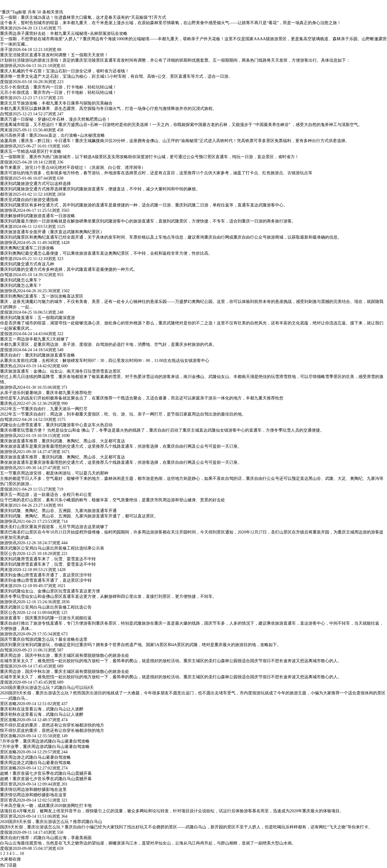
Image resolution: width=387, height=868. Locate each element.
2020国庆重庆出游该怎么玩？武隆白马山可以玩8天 (47, 688)
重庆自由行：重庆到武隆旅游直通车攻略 (38, 355)
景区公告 (8, 554)
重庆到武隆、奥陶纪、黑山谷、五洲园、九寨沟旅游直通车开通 (58, 511)
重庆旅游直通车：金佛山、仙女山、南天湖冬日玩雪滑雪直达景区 (60, 371)
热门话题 (8, 865)
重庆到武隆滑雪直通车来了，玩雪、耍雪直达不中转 (48, 559)
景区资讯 (8, 784)
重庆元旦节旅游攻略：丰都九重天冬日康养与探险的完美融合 (56, 103)
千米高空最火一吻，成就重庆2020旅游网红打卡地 (46, 806)
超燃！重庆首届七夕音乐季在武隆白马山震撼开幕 (46, 773)
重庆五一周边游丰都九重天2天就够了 (34, 339)
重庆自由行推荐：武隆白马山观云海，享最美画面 (46, 838)
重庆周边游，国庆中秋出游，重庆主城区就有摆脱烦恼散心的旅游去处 (65, 655)
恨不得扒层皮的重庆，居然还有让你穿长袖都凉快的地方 (52, 725)
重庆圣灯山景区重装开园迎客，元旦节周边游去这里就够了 (54, 527)
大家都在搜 (10, 859)
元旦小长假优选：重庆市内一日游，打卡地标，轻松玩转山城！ (58, 87)
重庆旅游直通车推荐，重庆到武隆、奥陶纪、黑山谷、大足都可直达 (63, 441)
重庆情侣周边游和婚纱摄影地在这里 (33, 790)
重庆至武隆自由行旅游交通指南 (29, 200)
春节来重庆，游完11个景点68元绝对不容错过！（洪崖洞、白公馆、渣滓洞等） (73, 168)
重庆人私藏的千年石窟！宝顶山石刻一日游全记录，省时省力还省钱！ (65, 71)
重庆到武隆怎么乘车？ (21, 280)
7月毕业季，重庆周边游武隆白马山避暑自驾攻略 (45, 741)
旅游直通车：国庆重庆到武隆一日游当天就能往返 (46, 618)
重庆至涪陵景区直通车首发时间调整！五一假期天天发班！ (54, 55)
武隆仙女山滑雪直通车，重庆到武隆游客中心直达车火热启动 (56, 425)
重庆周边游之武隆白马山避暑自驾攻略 (35, 757)
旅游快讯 (8, 66)
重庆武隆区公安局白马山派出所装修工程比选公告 (46, 607)
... (17, 854)
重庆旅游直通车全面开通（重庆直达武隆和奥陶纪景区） (52, 232)
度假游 (6, 82)
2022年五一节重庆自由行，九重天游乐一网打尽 (44, 409)
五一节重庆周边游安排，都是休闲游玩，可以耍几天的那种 (54, 473)
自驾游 (6, 114)
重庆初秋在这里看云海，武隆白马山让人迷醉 (42, 709)
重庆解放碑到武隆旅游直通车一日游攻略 (38, 216)
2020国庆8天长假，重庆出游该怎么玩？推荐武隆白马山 (51, 822)
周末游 (6, 28)
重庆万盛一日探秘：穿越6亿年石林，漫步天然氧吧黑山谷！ (55, 119)
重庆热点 (8, 366)
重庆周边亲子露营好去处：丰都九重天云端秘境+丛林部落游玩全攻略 (64, 34)
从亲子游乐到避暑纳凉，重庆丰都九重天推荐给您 (46, 393)
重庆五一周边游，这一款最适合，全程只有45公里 (46, 495)
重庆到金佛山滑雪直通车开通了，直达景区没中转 (46, 575)
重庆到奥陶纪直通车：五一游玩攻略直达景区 (42, 296)
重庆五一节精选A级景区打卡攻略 (31, 151)
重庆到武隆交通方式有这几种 (27, 264)
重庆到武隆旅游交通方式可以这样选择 (35, 184)
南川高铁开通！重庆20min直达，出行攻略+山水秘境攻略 (52, 135)
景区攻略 (8, 704)
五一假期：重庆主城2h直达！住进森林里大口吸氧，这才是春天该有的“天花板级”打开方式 (83, 17)
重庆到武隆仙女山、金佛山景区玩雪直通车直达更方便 (50, 591)
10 (22, 854)
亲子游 (6, 50)
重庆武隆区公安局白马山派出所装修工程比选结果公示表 (52, 548)
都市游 (6, 98)
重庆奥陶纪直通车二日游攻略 (27, 248)
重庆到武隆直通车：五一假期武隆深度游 (38, 318)
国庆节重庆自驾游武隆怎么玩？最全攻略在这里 (44, 639)
